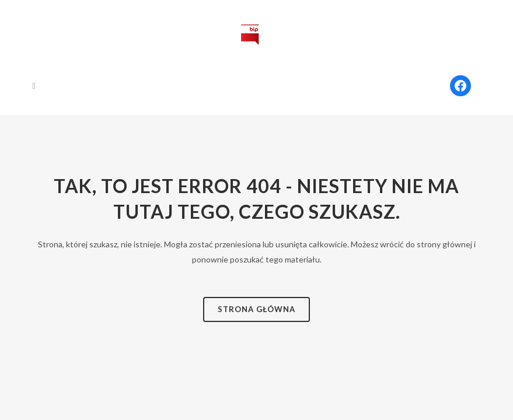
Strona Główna (256, 309)
